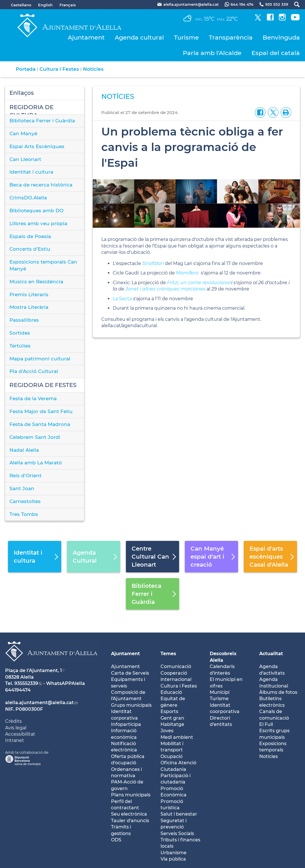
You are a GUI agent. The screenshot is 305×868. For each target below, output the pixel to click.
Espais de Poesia (30, 236)
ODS (116, 840)
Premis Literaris (29, 294)
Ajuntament (86, 37)
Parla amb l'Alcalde (212, 53)
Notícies (93, 69)
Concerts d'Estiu (30, 249)
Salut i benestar (179, 814)
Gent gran (172, 718)
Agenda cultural (139, 37)
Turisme (186, 37)
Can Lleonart (25, 159)
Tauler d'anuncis (130, 821)
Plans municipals (131, 795)
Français (68, 5)
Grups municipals (131, 705)
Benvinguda (281, 37)
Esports (169, 711)
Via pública (173, 859)
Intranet (15, 740)
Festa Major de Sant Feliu (41, 411)
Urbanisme (174, 853)
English (45, 5)
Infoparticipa (126, 724)
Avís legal (16, 728)
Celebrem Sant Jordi (35, 437)
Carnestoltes (25, 501)
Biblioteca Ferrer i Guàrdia (42, 121)
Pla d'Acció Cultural (34, 371)
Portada (26, 69)
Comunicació (176, 666)
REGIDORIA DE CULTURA (31, 109)
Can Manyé (23, 133)
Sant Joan (22, 488)
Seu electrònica (129, 814)
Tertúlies (20, 346)
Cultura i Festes (59, 69)
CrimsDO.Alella (28, 198)
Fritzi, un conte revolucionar (199, 283)
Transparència (231, 37)
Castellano (21, 5)
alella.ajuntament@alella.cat (39, 703)
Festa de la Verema (33, 398)
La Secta (122, 299)
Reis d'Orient (25, 476)
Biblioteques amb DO (36, 211)
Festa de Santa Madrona (40, 424)
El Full (266, 724)
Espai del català (276, 53)
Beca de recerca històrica (41, 185)
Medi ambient (177, 737)
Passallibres (24, 320)
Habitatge (172, 724)
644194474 (18, 690)
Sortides (20, 333)
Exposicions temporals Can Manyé (43, 265)
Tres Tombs (24, 514)
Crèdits (13, 721)
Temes (168, 654)
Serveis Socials (177, 833)
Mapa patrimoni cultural (40, 359)
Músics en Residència (36, 282)
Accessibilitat (20, 734)
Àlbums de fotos (278, 692)
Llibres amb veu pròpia (38, 223)
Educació (171, 692)
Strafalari (153, 263)
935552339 (26, 683)
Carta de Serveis (130, 673)
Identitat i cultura (31, 172)
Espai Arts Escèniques (37, 146)
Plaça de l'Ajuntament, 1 (33, 670)
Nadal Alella (24, 450)
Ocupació (172, 756)
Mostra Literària (29, 307)
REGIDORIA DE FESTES (43, 385)
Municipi (220, 692)
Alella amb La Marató (36, 463)
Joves (167, 731)
